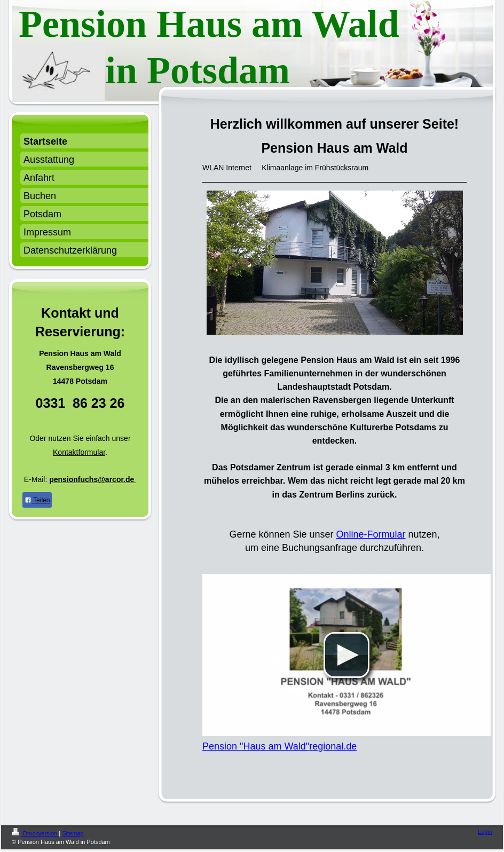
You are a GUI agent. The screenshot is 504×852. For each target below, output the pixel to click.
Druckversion (35, 833)
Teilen (37, 500)
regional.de (333, 746)
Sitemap (73, 833)
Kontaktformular (79, 452)
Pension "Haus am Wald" (256, 746)
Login (485, 832)
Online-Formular (371, 534)
